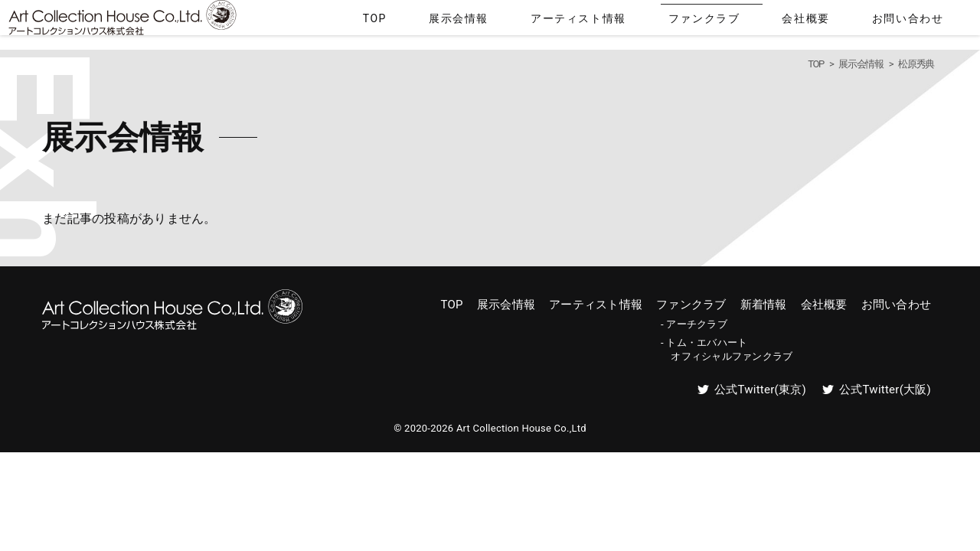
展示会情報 (595, 21)
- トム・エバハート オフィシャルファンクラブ (727, 350)
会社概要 (853, 21)
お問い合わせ (926, 21)
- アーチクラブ (694, 325)
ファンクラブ (779, 21)
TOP (538, 21)
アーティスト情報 (684, 21)
